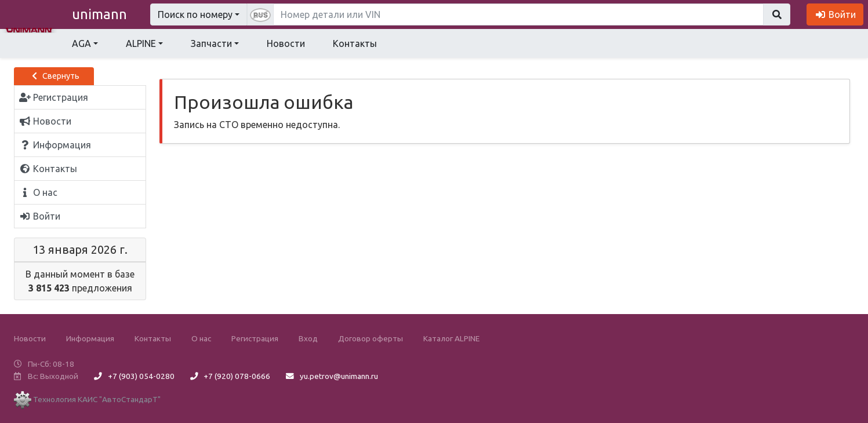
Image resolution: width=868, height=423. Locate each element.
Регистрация (255, 338)
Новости (286, 43)
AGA (81, 43)
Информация (90, 338)
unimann (99, 14)
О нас (201, 338)
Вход (308, 338)
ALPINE (141, 43)
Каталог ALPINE (451, 338)
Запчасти (211, 43)
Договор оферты (371, 338)
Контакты (355, 43)
